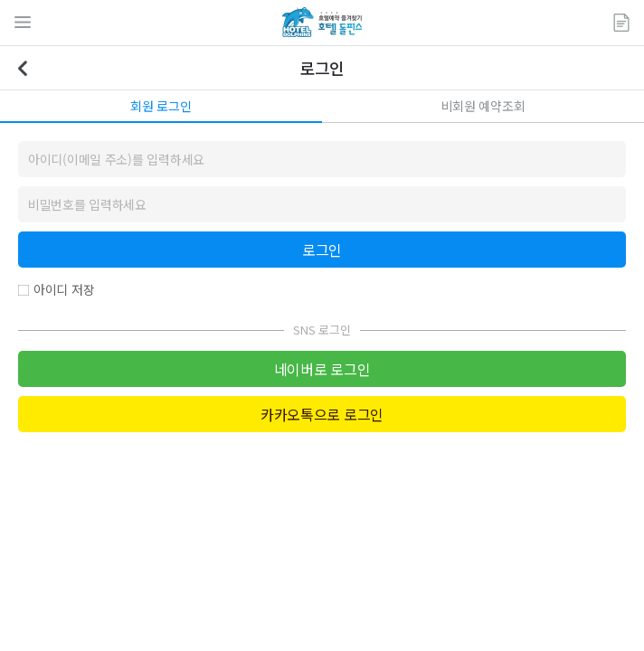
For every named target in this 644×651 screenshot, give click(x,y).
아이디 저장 (64, 289)
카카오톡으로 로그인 (322, 414)
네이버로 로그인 (322, 369)
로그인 (322, 250)
